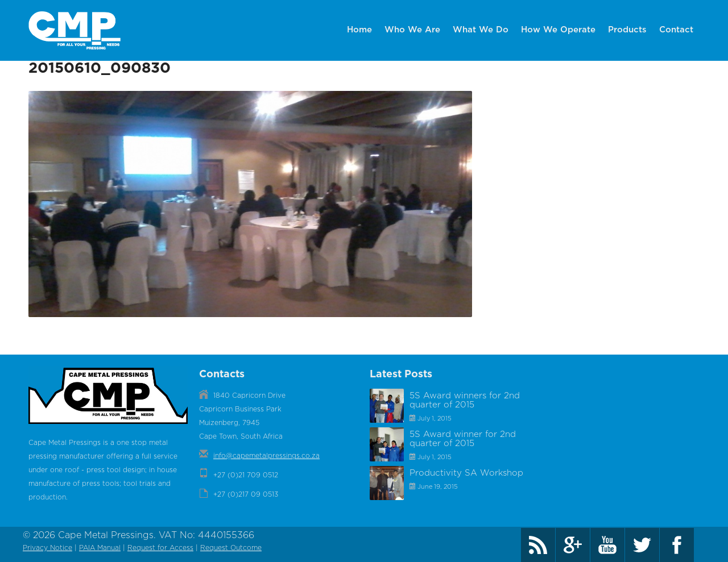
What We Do (481, 30)
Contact (676, 30)
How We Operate (558, 30)
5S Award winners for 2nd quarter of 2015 (465, 401)
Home (359, 30)
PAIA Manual (100, 549)
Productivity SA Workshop (466, 474)
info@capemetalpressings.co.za (266, 457)
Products (627, 30)
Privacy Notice (47, 549)
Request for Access (160, 549)
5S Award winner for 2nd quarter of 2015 (463, 440)
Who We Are (412, 30)
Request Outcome (231, 549)
